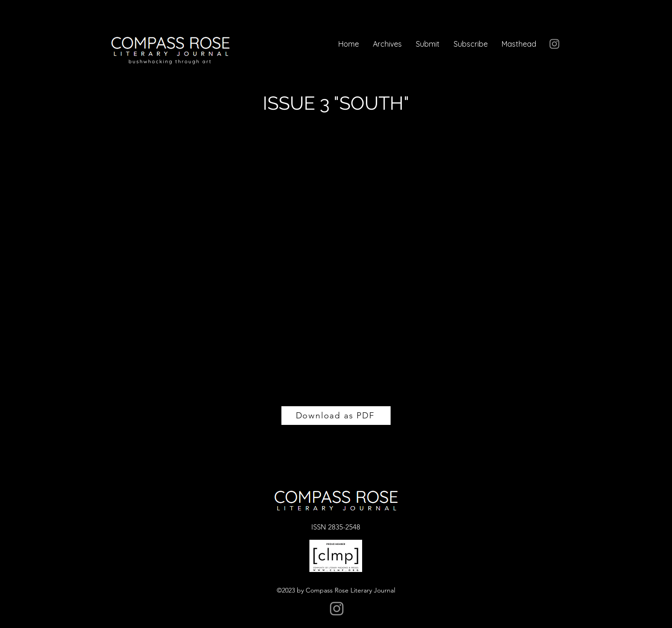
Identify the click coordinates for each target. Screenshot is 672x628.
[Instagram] (554, 44)
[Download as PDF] (336, 416)
